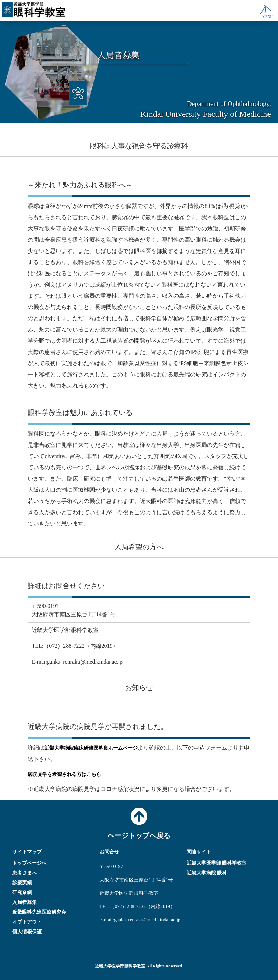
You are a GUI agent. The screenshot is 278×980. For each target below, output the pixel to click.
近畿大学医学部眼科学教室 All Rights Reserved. (139, 966)
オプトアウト (27, 922)
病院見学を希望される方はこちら (64, 774)
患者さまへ (25, 873)
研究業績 (22, 892)
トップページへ (29, 863)
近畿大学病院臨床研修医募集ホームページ (91, 748)
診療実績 (22, 883)
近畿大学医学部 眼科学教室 (217, 863)
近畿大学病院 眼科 (207, 873)
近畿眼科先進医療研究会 (39, 912)
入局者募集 (25, 902)
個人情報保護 (27, 932)
